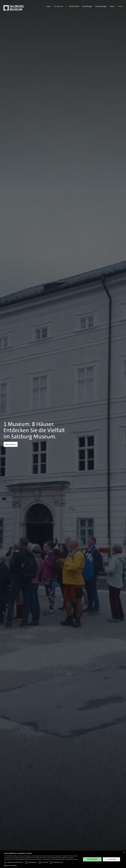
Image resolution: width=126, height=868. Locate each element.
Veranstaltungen (101, 6)
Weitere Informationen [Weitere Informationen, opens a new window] (72, 859)
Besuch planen (74, 6)
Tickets (120, 6)
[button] (42, 866)
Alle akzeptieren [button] (92, 859)
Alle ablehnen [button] (111, 859)
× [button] (124, 853)
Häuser (112, 6)
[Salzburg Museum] (14, 8)
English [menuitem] (49, 6)
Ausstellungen (87, 6)
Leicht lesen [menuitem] (58, 6)
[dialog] (63, 859)
